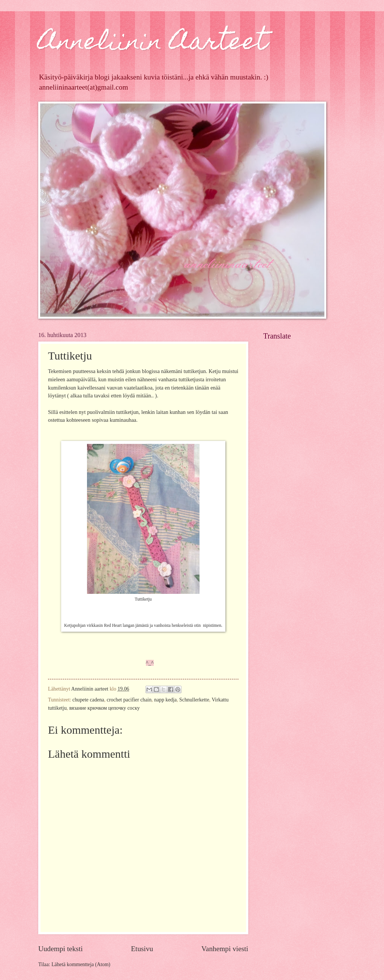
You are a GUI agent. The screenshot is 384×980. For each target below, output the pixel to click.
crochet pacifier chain (129, 700)
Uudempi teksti (61, 949)
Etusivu (142, 949)
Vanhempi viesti (225, 949)
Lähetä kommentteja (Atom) (81, 964)
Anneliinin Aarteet (153, 44)
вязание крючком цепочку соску (105, 708)
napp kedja (165, 700)
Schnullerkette (194, 700)
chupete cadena (88, 700)
